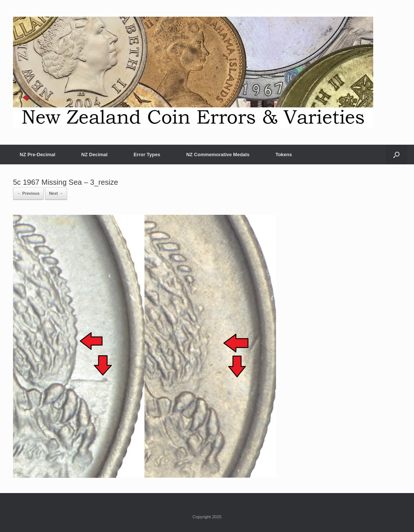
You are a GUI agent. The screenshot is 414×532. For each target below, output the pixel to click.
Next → (56, 193)
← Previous (28, 193)
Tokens (284, 155)
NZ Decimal (94, 155)
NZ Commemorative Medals (218, 155)
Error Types (147, 155)
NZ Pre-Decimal (37, 155)
